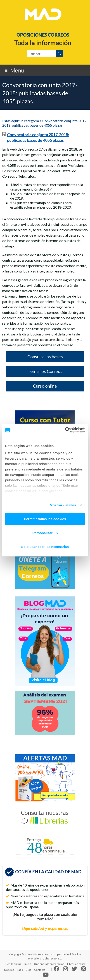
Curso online (45, 386)
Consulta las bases (45, 357)
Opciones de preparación (49, 964)
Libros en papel (76, 964)
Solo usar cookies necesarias (45, 547)
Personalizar (45, 533)
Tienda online (13, 964)
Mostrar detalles (63, 505)
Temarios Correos (45, 371)
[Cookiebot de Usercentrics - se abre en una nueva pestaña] (65, 430)
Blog (28, 970)
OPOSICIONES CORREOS (43, 35)
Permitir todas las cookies (45, 519)
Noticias (9, 970)
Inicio (28, 964)
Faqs (20, 970)
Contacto (40, 970)
